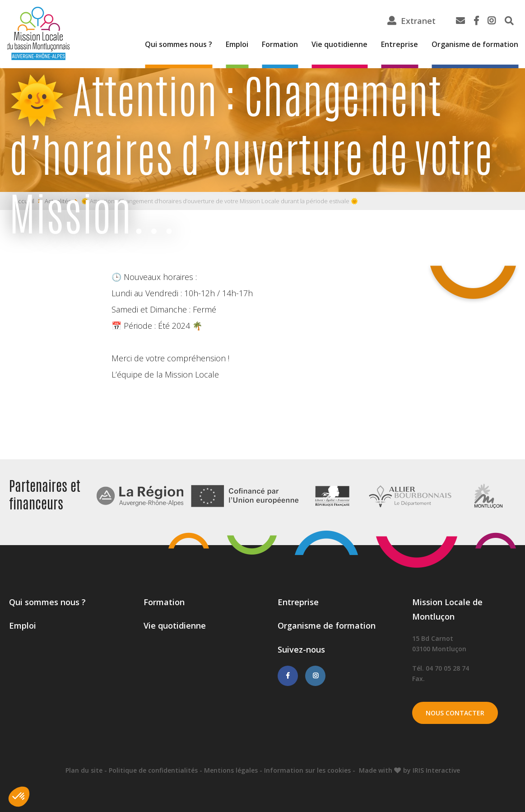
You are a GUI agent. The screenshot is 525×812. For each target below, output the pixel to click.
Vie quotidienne (339, 44)
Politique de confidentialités (153, 770)
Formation (280, 44)
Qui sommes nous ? (179, 44)
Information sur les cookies (307, 770)
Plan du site (84, 770)
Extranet (418, 21)
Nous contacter (455, 713)
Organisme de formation (475, 44)
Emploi (237, 44)
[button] (19, 797)
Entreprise (400, 44)
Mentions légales (231, 770)
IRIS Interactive (436, 770)
